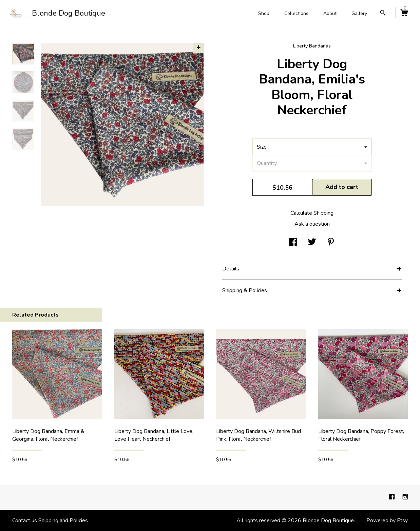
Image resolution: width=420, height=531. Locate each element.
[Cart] (404, 14)
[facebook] (393, 497)
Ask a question (312, 224)
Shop (264, 13)
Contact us (25, 520)
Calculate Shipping (312, 213)
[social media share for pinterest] (331, 243)
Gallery (359, 13)
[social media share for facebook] (293, 243)
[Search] (383, 14)
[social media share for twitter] (312, 243)
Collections (296, 13)
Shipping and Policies (63, 520)
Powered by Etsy (387, 520)
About (330, 13)
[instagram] (405, 497)
